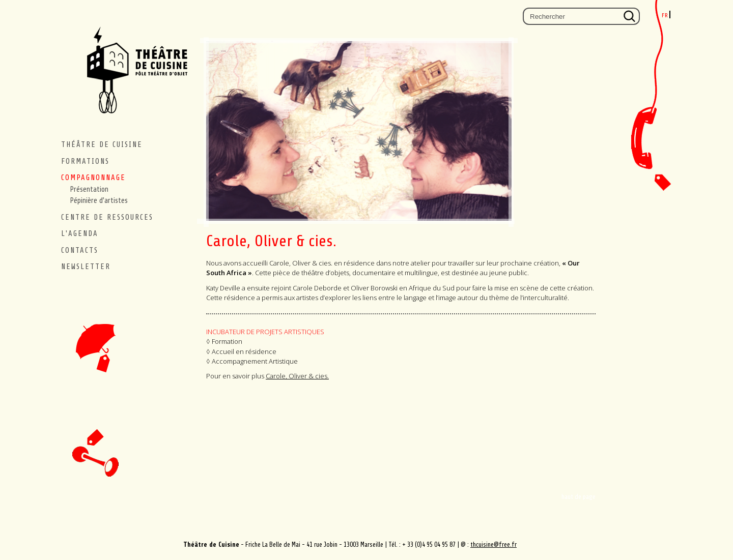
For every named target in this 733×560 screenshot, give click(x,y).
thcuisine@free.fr (494, 544)
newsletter (95, 443)
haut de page (579, 497)
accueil (95, 325)
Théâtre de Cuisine (132, 77)
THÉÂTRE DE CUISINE (102, 145)
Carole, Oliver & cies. (297, 376)
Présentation (89, 189)
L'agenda (80, 234)
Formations (85, 161)
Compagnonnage (93, 178)
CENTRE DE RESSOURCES (107, 217)
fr (665, 15)
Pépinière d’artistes (99, 201)
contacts (80, 250)
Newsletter (86, 267)
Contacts (656, 151)
